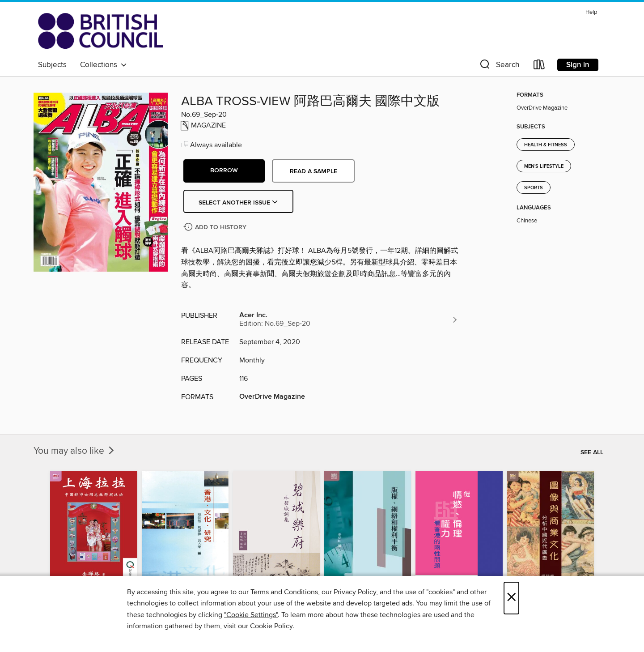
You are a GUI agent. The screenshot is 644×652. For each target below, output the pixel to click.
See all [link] (592, 452)
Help (591, 12)
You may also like (75, 451)
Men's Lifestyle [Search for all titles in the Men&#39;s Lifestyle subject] (544, 166)
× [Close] (511, 598)
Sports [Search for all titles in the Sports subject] (534, 188)
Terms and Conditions (284, 592)
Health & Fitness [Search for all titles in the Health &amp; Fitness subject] (546, 145)
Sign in (578, 65)
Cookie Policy (271, 626)
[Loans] (539, 66)
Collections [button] (104, 65)
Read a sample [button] (314, 171)
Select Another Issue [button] (238, 203)
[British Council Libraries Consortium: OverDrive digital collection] (100, 31)
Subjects (52, 65)
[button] (499, 66)
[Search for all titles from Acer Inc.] (349, 320)
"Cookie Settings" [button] (251, 615)
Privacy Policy (355, 592)
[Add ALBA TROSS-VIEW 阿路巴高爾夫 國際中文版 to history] (216, 228)
